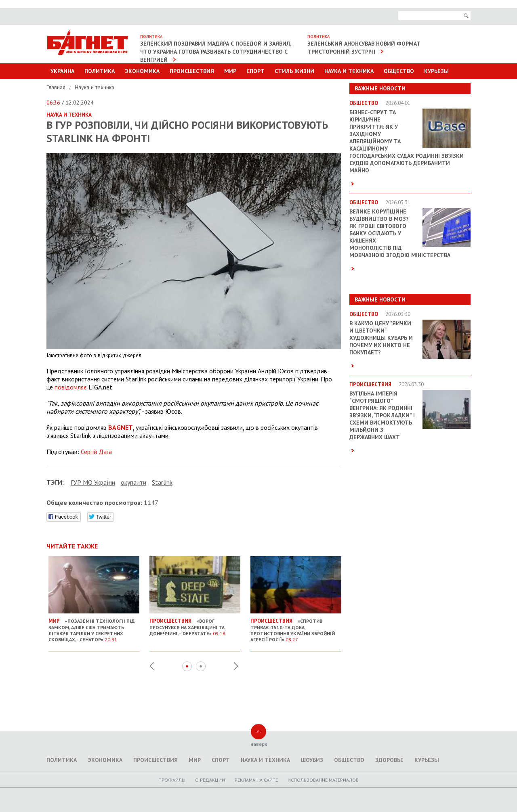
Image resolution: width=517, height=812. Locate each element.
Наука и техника (349, 71)
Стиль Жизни (294, 71)
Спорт (255, 71)
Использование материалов (323, 780)
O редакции (210, 780)
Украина (62, 71)
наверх (259, 744)
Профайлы (172, 780)
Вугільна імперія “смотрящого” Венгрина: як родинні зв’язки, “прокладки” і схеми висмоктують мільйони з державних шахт (382, 415)
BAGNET (121, 427)
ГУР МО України (93, 482)
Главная (57, 87)
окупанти (133, 482)
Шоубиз (312, 760)
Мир (230, 71)
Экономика (142, 71)
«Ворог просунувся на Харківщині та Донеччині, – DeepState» (195, 624)
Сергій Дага (96, 452)
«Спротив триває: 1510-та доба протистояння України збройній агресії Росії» (296, 627)
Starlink (162, 482)
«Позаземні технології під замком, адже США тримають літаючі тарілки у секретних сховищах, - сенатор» (94, 627)
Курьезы (436, 71)
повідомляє (71, 387)
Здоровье (389, 760)
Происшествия (192, 71)
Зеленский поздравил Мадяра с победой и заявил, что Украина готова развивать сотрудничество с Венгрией (216, 52)
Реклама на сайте (256, 780)
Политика (100, 71)
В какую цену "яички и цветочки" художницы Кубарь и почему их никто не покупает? (381, 338)
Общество (399, 71)
